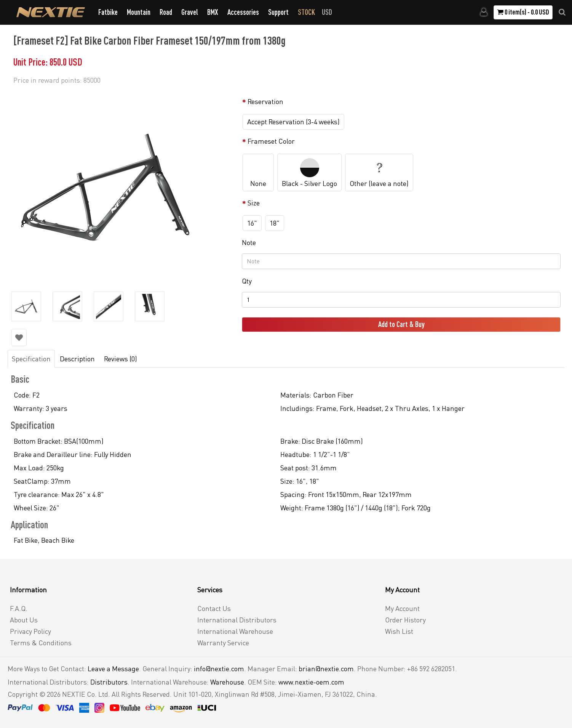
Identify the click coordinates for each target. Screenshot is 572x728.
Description (77, 359)
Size (254, 203)
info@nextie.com (219, 669)
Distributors (109, 682)
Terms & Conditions (41, 643)
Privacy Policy (30, 631)
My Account (402, 608)
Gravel (190, 12)
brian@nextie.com (326, 669)
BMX (213, 12)
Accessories (243, 12)
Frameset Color (271, 141)
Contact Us (214, 608)
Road (166, 12)
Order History (405, 620)
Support (278, 12)
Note (249, 242)
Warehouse (227, 682)
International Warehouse (235, 631)
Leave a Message (113, 669)
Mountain (139, 12)
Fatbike (108, 12)
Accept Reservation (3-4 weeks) (293, 122)
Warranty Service (223, 643)
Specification (31, 359)
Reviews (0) (121, 359)
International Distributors (237, 620)
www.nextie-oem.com (311, 682)
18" (275, 223)
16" (252, 223)
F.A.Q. (19, 608)
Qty (247, 281)
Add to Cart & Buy (401, 324)
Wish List (399, 631)
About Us (24, 620)
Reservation (265, 101)
